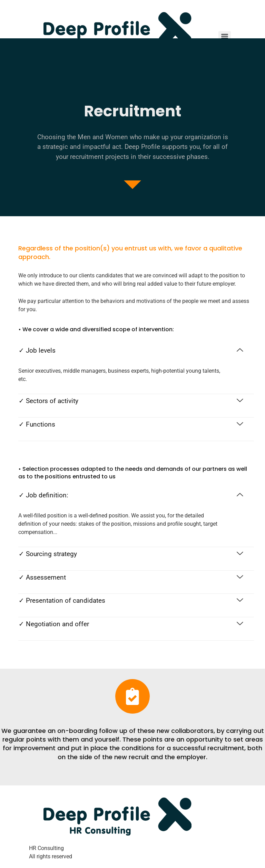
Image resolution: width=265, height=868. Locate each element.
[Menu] (225, 36)
